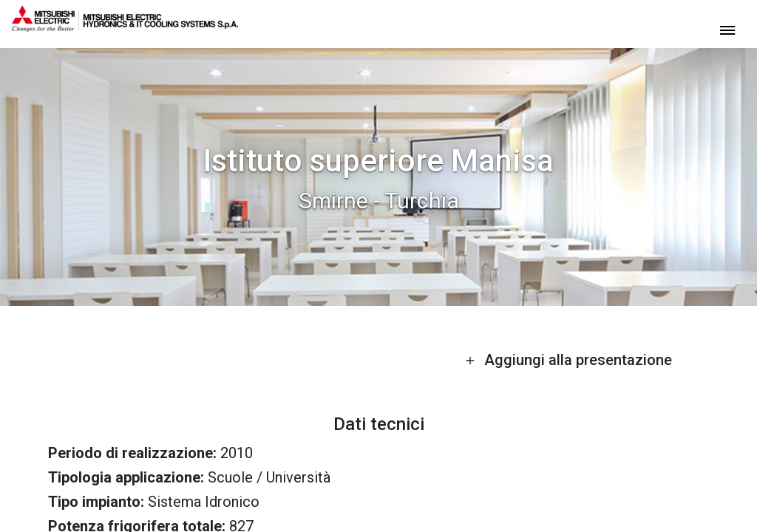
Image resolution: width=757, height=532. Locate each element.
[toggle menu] (727, 29)
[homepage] (125, 26)
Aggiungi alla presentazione (568, 360)
